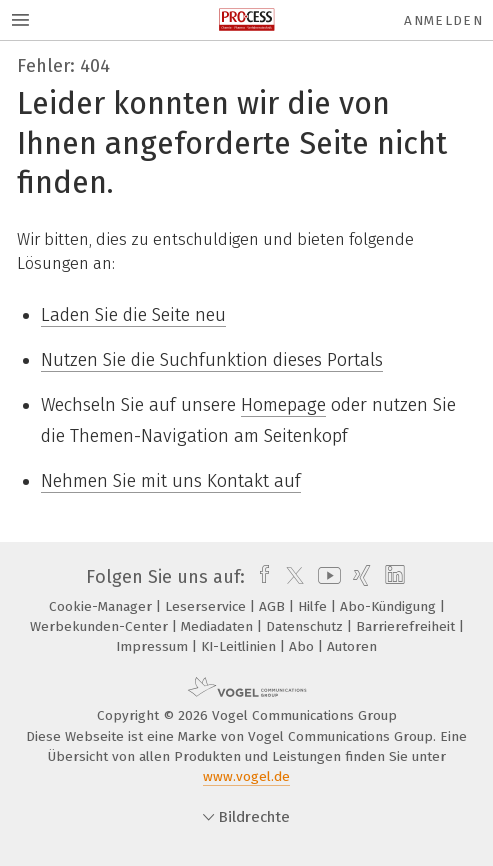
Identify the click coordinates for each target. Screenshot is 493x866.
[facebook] (259, 577)
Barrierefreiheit (407, 626)
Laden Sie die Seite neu (133, 315)
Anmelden (443, 20)
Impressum (154, 646)
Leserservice (207, 606)
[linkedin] (392, 577)
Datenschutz (306, 626)
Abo (303, 646)
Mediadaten (219, 626)
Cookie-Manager (102, 606)
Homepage (283, 405)
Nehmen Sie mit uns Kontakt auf (171, 481)
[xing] (359, 577)
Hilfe (314, 606)
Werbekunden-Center (101, 626)
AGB (274, 606)
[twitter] (290, 577)
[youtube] (326, 577)
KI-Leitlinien (240, 646)
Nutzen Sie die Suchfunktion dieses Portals (212, 360)
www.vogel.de (246, 776)
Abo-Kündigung (390, 606)
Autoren (352, 646)
